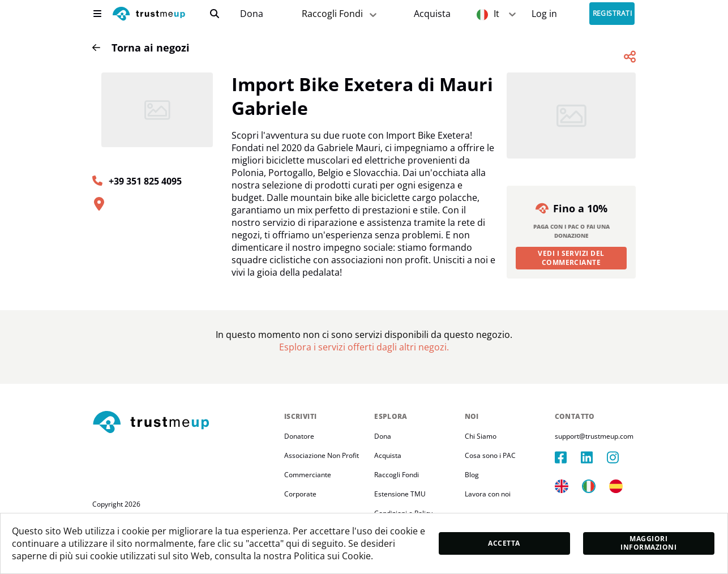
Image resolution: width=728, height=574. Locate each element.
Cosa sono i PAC (490, 455)
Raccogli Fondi (397, 475)
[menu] (97, 14)
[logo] (149, 15)
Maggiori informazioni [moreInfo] (648, 543)
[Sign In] (544, 14)
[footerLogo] (184, 423)
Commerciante (308, 475)
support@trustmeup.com (594, 436)
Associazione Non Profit (322, 455)
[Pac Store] (432, 14)
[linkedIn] (594, 457)
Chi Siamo (481, 436)
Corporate (300, 494)
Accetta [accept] (504, 543)
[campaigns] (252, 14)
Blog (472, 475)
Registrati (613, 14)
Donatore (299, 436)
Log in (544, 14)
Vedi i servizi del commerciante (571, 258)
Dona (252, 14)
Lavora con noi (488, 494)
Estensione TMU (400, 494)
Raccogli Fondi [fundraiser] (340, 14)
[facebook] (568, 457)
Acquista (432, 14)
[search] (215, 14)
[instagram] (620, 457)
